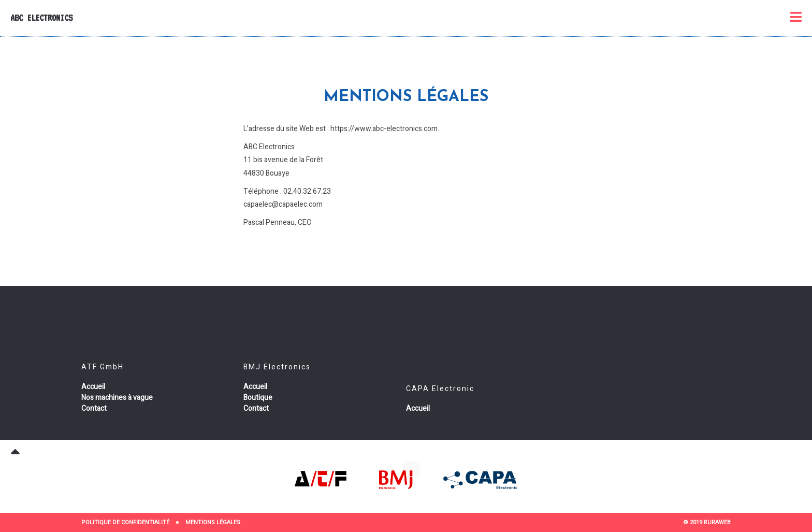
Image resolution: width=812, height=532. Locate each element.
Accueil (93, 387)
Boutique (258, 398)
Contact (94, 408)
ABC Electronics (41, 18)
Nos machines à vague (117, 398)
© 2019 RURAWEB (707, 522)
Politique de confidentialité (125, 522)
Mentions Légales (213, 522)
